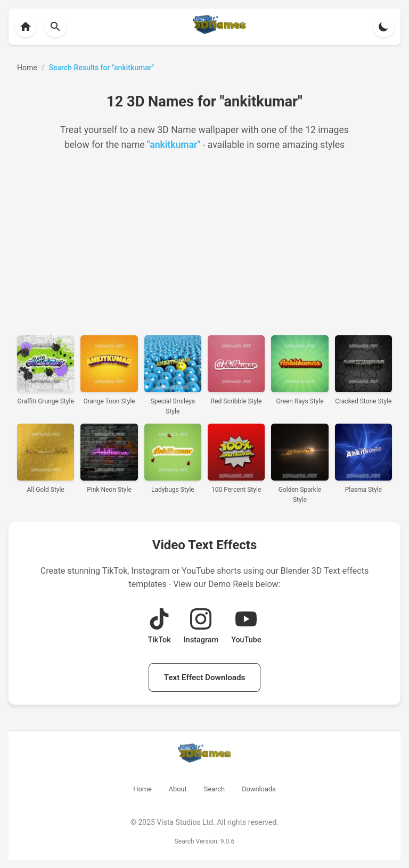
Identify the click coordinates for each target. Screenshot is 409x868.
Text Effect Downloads (205, 677)
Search (214, 789)
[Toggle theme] (383, 27)
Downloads (259, 789)
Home (142, 789)
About (178, 789)
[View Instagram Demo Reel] (201, 627)
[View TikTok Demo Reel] (159, 627)
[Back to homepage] (26, 27)
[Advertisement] (204, 244)
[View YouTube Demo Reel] (246, 627)
